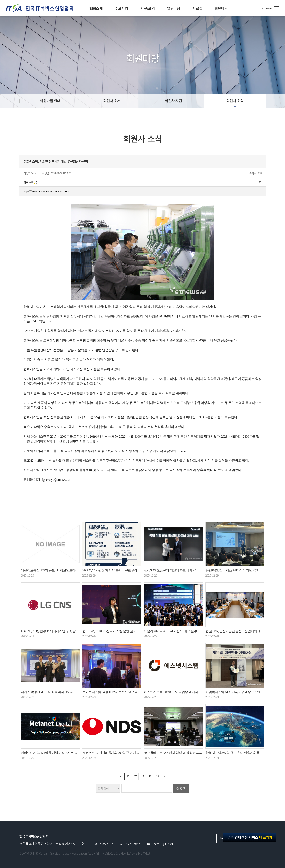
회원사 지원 (173, 101)
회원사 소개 (112, 101)
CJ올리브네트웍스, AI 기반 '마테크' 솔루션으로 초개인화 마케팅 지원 (190, 631)
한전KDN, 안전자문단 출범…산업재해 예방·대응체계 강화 (245, 631)
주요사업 (121, 8)
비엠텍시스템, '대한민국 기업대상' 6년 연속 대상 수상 (241, 692)
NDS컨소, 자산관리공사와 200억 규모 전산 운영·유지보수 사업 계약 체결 (131, 753)
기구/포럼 (148, 8)
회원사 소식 (235, 101)
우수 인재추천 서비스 (250, 837)
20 (157, 776)
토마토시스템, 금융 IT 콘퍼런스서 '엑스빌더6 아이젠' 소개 (121, 692)
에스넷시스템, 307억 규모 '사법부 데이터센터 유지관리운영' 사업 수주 (191, 692)
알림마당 (174, 8)
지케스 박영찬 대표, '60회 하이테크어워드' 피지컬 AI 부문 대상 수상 (66, 692)
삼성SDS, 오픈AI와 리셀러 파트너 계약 (170, 570)
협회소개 (96, 8)
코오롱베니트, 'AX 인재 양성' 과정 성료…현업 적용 (178, 753)
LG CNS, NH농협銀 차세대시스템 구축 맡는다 (51, 631)
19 (150, 776)
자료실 (197, 8)
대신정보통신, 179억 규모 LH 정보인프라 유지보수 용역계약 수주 (64, 570)
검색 (183, 788)
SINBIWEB (143, 853)
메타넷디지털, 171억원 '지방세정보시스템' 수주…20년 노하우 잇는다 (67, 753)
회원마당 (221, 8)
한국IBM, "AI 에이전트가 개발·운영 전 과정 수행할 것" (118, 631)
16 (128, 776)
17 (135, 776)
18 (143, 776)
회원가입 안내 (50, 101)
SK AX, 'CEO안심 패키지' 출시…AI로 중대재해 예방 (117, 570)
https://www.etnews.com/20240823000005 (46, 191)
